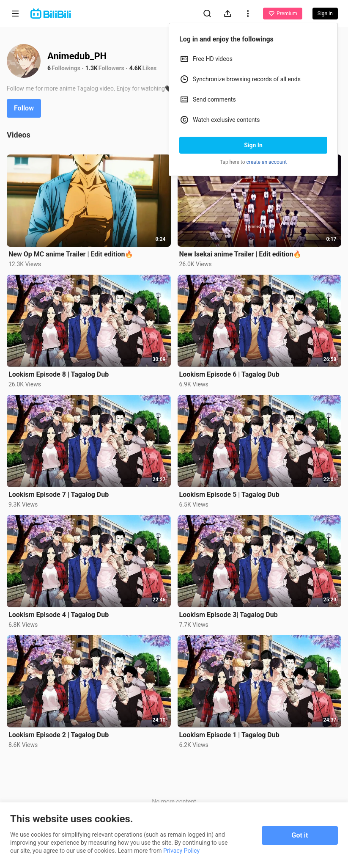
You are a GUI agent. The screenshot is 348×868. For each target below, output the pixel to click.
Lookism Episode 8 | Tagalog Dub (59, 374)
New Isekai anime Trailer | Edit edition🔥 (241, 254)
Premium (282, 14)
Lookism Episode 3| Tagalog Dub (229, 615)
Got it (300, 835)
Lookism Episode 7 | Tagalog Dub (59, 495)
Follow (24, 108)
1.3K (92, 68)
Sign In (253, 145)
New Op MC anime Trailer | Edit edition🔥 (71, 254)
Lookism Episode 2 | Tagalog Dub (59, 735)
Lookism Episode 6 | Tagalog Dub (229, 374)
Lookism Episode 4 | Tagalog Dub (59, 615)
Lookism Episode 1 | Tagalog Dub (229, 735)
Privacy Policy (181, 851)
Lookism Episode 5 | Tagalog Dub (229, 495)
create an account (267, 162)
